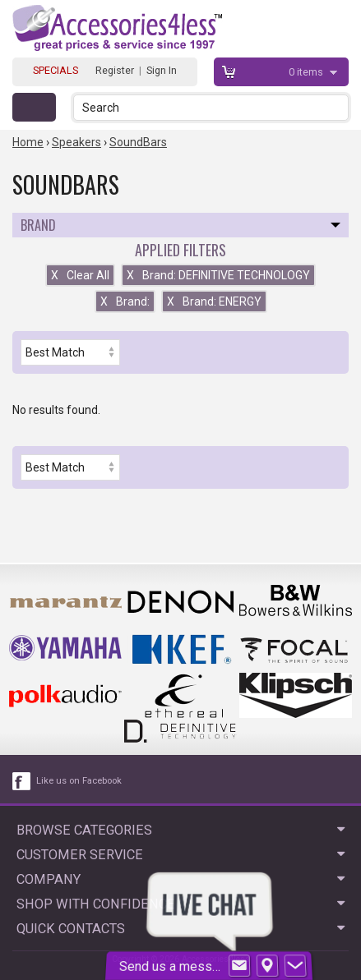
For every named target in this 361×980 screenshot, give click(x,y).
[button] (338, 107)
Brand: (125, 301)
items (307, 72)
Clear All (80, 275)
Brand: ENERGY (214, 301)
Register (115, 70)
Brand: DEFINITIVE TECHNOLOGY (218, 275)
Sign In (162, 70)
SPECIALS (56, 70)
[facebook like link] (22, 781)
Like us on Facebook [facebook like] (79, 781)
